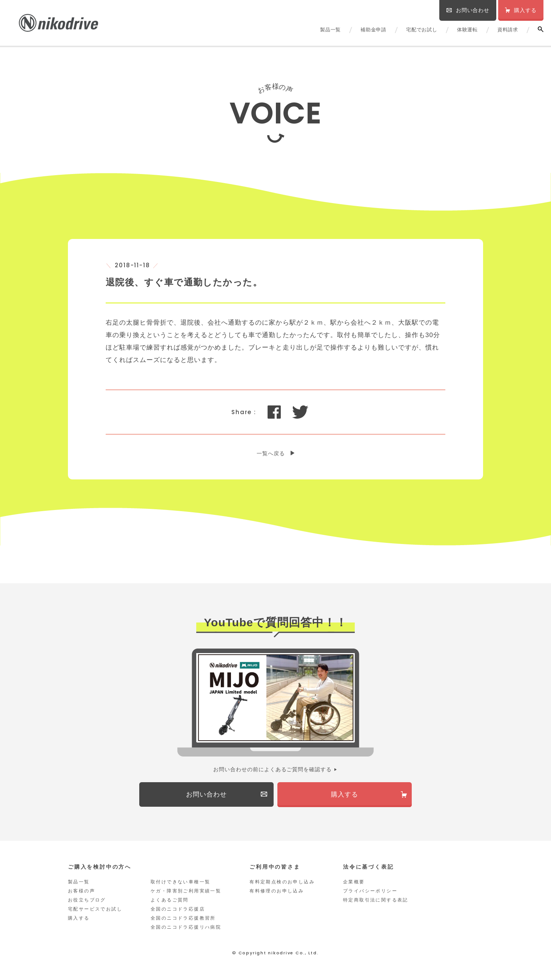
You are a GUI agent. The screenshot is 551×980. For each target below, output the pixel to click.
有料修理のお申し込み (277, 891)
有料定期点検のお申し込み (282, 882)
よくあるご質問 (170, 900)
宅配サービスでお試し (95, 909)
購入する (79, 918)
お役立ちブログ (87, 900)
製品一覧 (330, 30)
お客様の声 (82, 891)
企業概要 (354, 882)
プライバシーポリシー (370, 891)
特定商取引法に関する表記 (376, 900)
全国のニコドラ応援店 (178, 909)
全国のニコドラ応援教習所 (183, 918)
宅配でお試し (422, 30)
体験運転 (467, 30)
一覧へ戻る (271, 453)
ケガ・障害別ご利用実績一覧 (186, 891)
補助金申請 (373, 30)
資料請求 (508, 30)
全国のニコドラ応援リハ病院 (186, 928)
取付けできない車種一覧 (180, 882)
